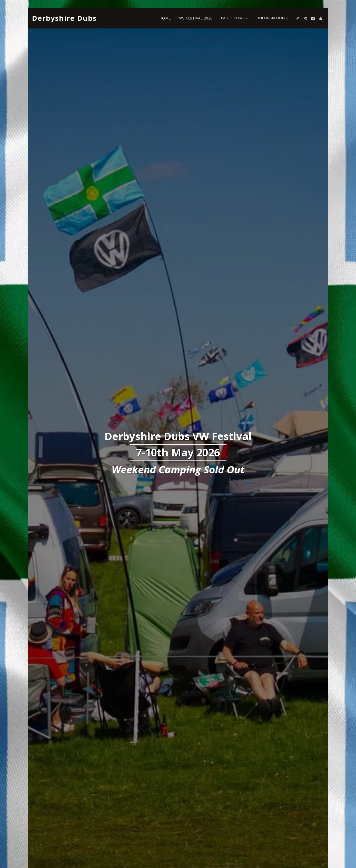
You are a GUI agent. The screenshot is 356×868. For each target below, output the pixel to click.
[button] (235, 18)
